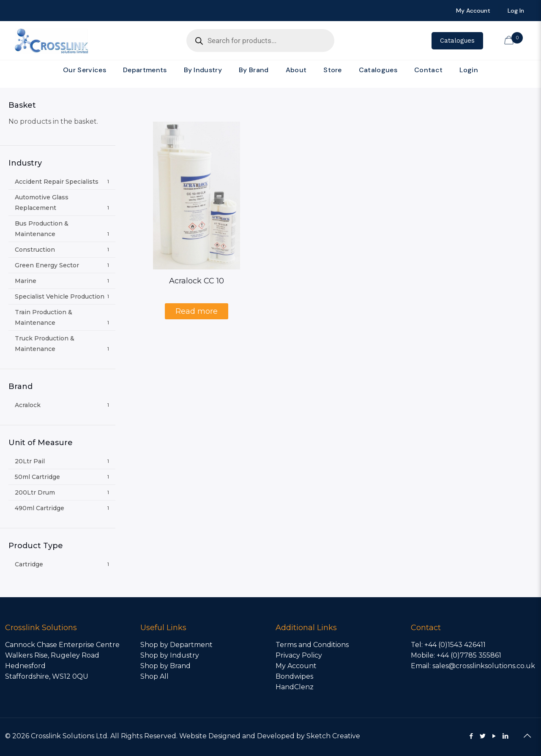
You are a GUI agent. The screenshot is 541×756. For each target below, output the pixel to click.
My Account (296, 666)
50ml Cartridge (37, 477)
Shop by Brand (165, 666)
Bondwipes (294, 676)
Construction (35, 250)
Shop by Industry (170, 655)
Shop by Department (176, 645)
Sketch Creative (333, 736)
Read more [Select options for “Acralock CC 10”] (197, 311)
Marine (26, 281)
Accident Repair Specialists (57, 182)
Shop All (154, 676)
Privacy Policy (299, 655)
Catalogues (457, 41)
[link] (145, 84)
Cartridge (29, 564)
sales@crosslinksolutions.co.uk (484, 666)
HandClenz (295, 687)
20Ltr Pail (30, 461)
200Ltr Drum (35, 492)
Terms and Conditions (312, 645)
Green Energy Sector (47, 265)
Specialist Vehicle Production (60, 296)
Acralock (28, 405)
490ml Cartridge (40, 508)
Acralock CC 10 (197, 281)
